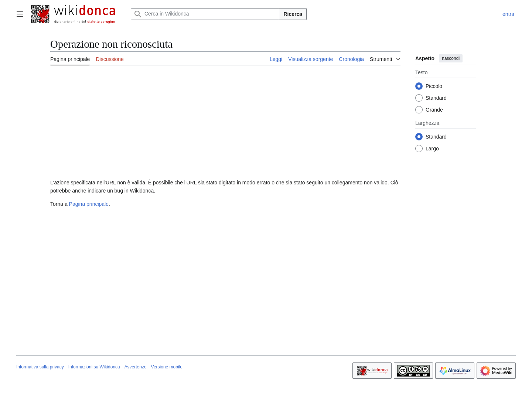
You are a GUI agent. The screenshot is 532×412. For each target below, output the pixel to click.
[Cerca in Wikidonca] (205, 14)
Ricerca (293, 14)
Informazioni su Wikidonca (94, 367)
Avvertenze (136, 367)
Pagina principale (89, 204)
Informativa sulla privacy (40, 367)
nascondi (451, 58)
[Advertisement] (225, 123)
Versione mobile (167, 367)
